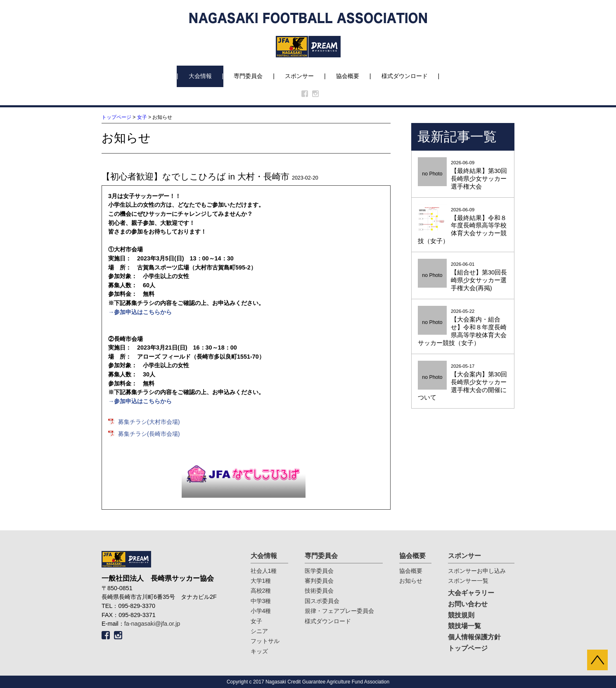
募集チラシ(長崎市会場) (149, 434)
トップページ (116, 117)
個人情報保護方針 (474, 637)
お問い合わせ (468, 604)
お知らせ (411, 581)
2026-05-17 (463, 383)
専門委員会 (248, 76)
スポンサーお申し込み (477, 571)
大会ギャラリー (471, 593)
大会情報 (200, 76)
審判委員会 (319, 581)
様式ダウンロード (405, 76)
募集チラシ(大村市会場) (149, 422)
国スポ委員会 (322, 601)
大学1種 (261, 581)
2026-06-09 (463, 175)
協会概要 (348, 76)
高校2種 (261, 591)
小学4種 (261, 611)
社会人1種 (264, 571)
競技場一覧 (464, 626)
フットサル (265, 641)
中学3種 (261, 601)
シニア (259, 631)
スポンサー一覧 (468, 581)
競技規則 (461, 615)
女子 (142, 117)
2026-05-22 (463, 328)
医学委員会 (319, 571)
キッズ (259, 651)
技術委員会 (319, 591)
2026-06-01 (463, 277)
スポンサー (299, 76)
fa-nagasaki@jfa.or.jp (152, 624)
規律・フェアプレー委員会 (339, 611)
